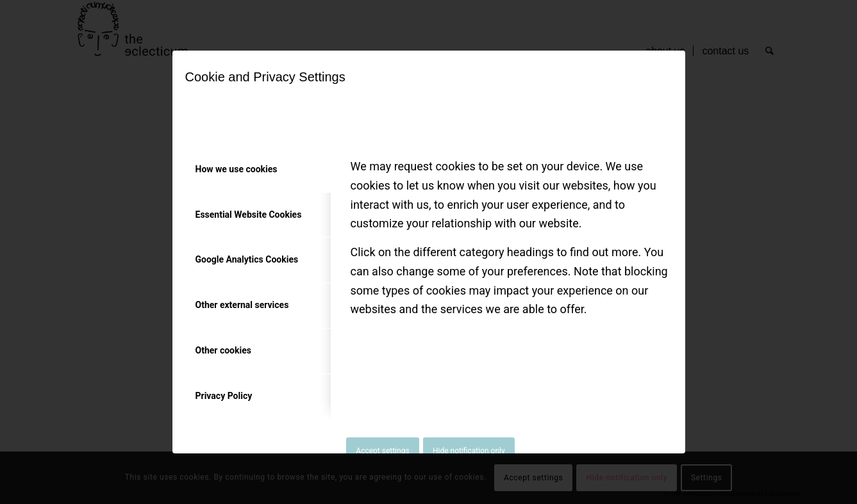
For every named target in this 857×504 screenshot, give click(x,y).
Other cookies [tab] (223, 350)
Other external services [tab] (242, 305)
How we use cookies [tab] (237, 169)
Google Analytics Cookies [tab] (247, 259)
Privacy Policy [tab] (224, 396)
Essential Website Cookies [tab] (249, 215)
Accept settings (382, 451)
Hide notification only (469, 451)
